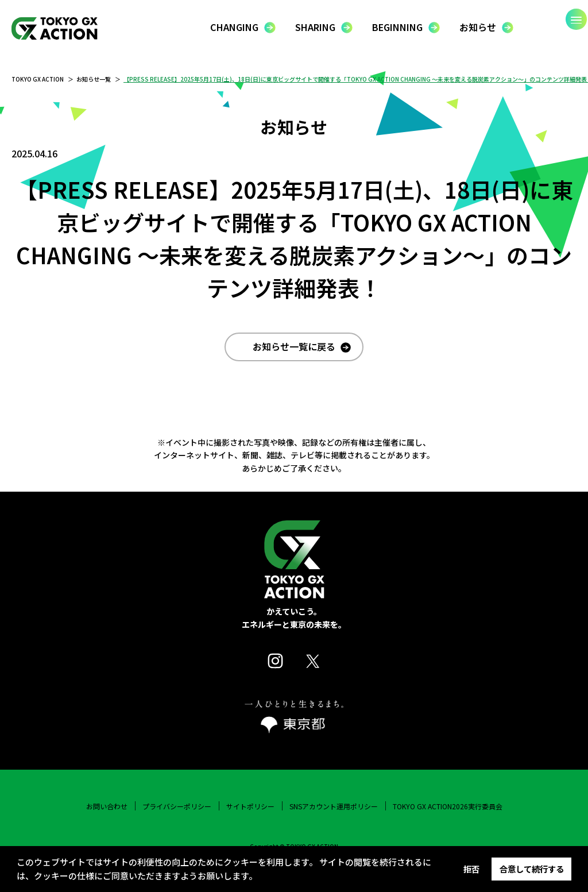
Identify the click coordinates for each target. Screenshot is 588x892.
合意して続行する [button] (532, 869)
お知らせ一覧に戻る (294, 358)
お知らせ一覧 (94, 79)
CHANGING (234, 27)
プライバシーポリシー (177, 819)
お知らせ (478, 27)
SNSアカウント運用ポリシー (334, 819)
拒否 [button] (471, 869)
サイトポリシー (250, 819)
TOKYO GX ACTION (38, 79)
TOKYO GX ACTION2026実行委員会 (448, 819)
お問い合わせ (107, 819)
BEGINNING (397, 27)
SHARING (315, 27)
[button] (261, 878)
